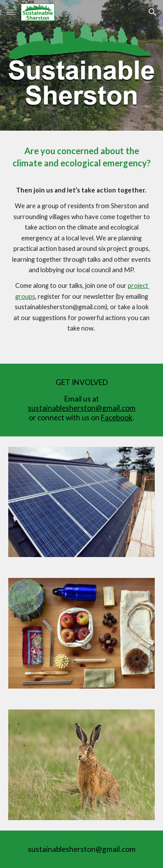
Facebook (117, 417)
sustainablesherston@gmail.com (82, 408)
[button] (10, 12)
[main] (82, 247)
